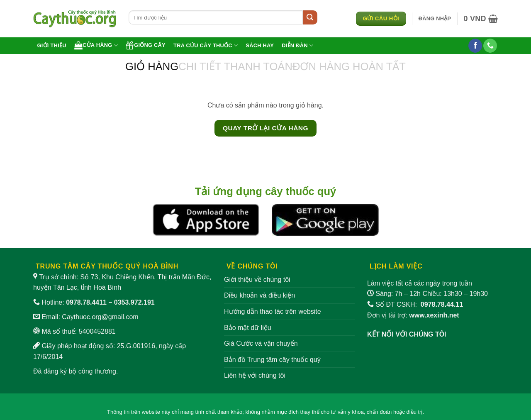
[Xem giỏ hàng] (481, 19)
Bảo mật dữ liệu (248, 328)
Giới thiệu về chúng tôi (257, 280)
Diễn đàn (297, 45)
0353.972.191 (134, 302)
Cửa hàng (96, 45)
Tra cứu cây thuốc (206, 45)
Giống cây (146, 45)
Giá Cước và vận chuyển (261, 343)
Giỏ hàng (152, 66)
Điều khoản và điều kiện (259, 295)
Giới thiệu (52, 45)
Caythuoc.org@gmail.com (100, 317)
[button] (435, 19)
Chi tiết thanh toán (235, 66)
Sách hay (260, 45)
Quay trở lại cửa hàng (265, 128)
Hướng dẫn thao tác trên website (273, 311)
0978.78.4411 (86, 302)
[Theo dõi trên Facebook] (475, 46)
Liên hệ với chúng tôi (255, 375)
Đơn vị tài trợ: (413, 315)
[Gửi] (310, 17)
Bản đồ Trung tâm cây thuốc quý (272, 360)
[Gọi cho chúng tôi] (490, 46)
